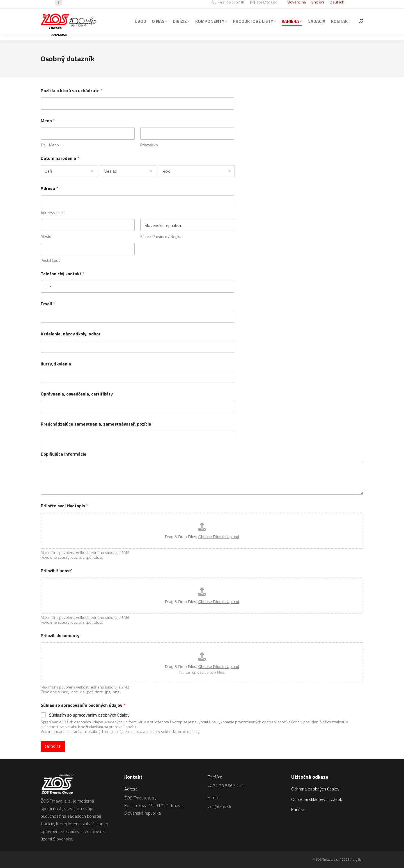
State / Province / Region (161, 236)
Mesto (46, 236)
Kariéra (298, 810)
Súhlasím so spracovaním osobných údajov (89, 715)
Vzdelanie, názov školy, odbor (71, 334)
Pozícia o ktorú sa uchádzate (72, 91)
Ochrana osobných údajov (315, 789)
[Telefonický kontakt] (137, 287)
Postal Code (51, 260)
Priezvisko (149, 145)
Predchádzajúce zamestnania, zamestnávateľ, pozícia (96, 424)
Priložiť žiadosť (56, 571)
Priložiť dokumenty (60, 636)
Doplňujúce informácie (64, 454)
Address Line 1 (53, 213)
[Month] (128, 171)
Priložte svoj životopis (64, 506)
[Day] (69, 171)
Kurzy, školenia (56, 364)
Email (48, 304)
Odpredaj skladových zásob (317, 799)
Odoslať (53, 746)
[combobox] (47, 287)
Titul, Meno (50, 145)
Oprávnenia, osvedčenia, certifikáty (77, 394)
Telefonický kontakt (63, 274)
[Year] (197, 171)
